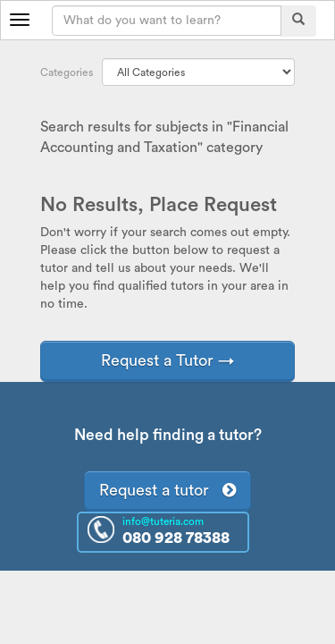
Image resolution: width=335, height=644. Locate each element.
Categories (67, 72)
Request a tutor (167, 490)
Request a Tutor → (167, 360)
